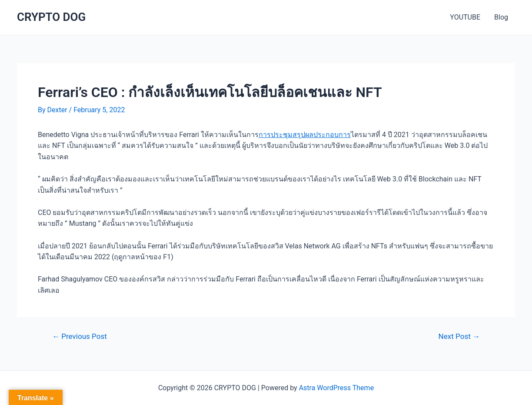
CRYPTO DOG (51, 17)
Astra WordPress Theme (336, 388)
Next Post (459, 336)
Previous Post (80, 336)
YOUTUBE (465, 17)
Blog (501, 17)
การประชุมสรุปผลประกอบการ (305, 135)
